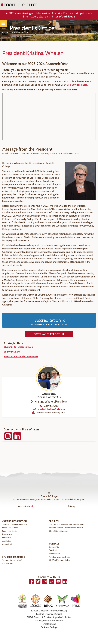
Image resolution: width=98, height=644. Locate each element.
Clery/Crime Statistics (58, 531)
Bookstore (7, 534)
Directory (6, 538)
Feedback (53, 550)
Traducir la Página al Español (15, 524)
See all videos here (77, 85)
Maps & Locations (10, 528)
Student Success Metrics (13, 560)
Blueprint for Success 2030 (18, 347)
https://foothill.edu (63, 17)
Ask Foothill (7, 564)
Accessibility (54, 554)
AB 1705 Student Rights (59, 560)
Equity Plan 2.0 (12, 352)
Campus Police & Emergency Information (67, 524)
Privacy (72, 506)
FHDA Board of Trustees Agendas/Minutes (49, 617)
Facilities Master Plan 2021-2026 (21, 357)
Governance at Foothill (49, 334)
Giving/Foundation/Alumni (49, 620)
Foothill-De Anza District (49, 614)
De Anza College (49, 627)
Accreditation (49, 322)
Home (5, 32)
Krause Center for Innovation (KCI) (49, 610)
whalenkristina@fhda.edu (51, 409)
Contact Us (54, 547)
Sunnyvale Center (10, 531)
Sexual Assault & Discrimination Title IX (66, 528)
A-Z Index (7, 541)
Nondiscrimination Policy (60, 557)
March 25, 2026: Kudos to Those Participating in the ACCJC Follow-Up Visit (41, 154)
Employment (49, 624)
